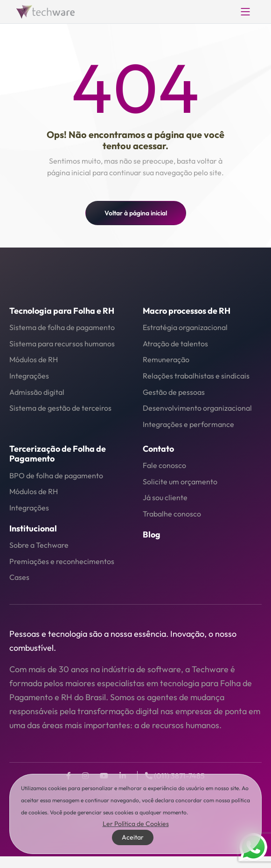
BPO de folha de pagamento (56, 475)
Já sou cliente (165, 497)
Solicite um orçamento (180, 482)
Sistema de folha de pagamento (62, 327)
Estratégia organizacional (185, 327)
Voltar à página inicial (136, 213)
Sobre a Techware (39, 545)
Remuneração (166, 359)
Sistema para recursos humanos (62, 344)
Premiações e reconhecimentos (62, 561)
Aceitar (133, 837)
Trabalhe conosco (172, 514)
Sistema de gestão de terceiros (60, 408)
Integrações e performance (188, 424)
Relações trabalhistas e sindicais (196, 376)
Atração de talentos (175, 344)
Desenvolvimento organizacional (197, 408)
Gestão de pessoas (174, 392)
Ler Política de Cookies (136, 824)
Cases (19, 577)
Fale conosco (164, 465)
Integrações (29, 376)
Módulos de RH (34, 359)
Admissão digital (37, 392)
